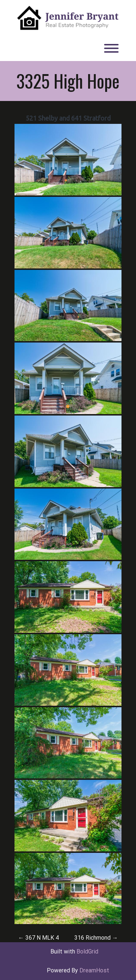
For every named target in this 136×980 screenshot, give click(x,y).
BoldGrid (87, 951)
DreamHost (94, 970)
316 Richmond (96, 938)
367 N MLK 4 (38, 938)
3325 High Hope (68, 81)
